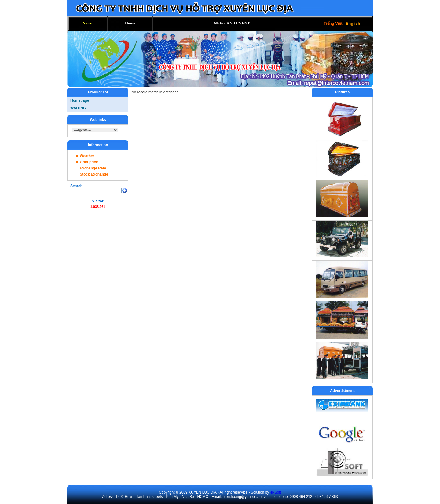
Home (130, 23)
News (87, 23)
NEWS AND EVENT (232, 23)
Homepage (80, 100)
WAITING (78, 108)
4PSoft (276, 492)
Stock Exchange (94, 174)
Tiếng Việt (333, 23)
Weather (87, 156)
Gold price (89, 162)
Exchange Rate (93, 168)
